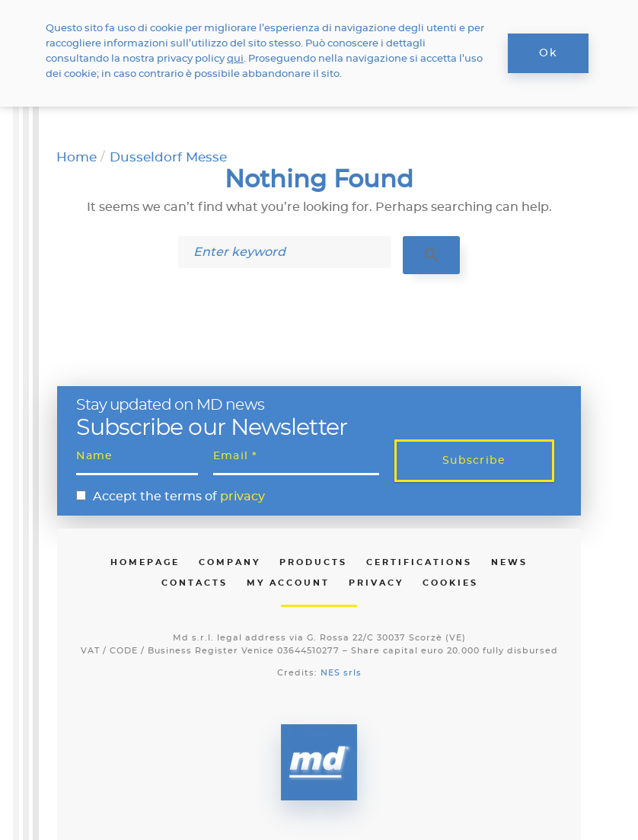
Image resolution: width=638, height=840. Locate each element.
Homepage (145, 562)
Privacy (376, 583)
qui (235, 59)
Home (77, 157)
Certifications (419, 562)
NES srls (341, 673)
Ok (548, 53)
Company (230, 562)
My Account (288, 583)
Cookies (450, 583)
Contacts (195, 583)
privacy (242, 497)
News (509, 562)
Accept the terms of (179, 497)
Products (313, 562)
